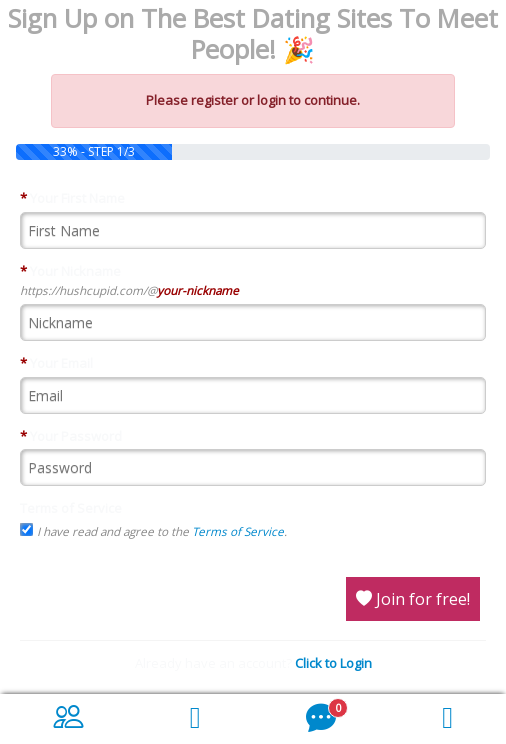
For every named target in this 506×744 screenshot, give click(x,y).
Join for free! (413, 599)
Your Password (71, 436)
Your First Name (72, 198)
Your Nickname (70, 271)
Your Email (56, 363)
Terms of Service (71, 508)
